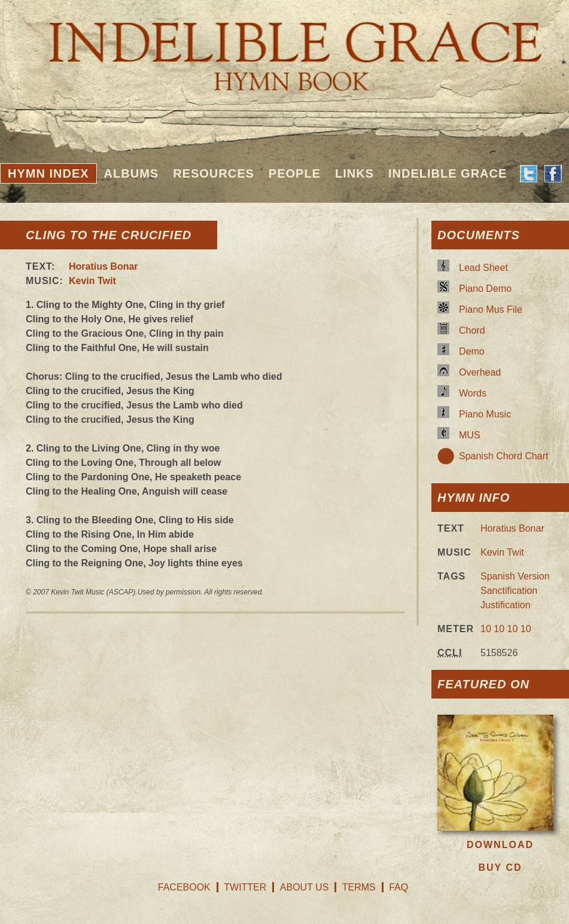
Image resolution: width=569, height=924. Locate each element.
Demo (472, 351)
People (295, 173)
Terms (359, 887)
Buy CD (500, 867)
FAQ (398, 887)
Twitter (245, 887)
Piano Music (485, 414)
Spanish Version (515, 576)
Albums (132, 173)
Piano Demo (485, 289)
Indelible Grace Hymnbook (284, 48)
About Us (305, 887)
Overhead (480, 372)
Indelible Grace (448, 173)
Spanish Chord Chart (503, 456)
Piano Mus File (491, 309)
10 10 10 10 (506, 629)
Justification (506, 605)
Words (473, 393)
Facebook (184, 887)
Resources (214, 173)
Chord (472, 330)
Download (500, 845)
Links (355, 173)
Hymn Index (48, 173)
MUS (470, 435)
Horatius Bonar (104, 266)
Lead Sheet (483, 268)
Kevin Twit (92, 281)
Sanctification (509, 591)
